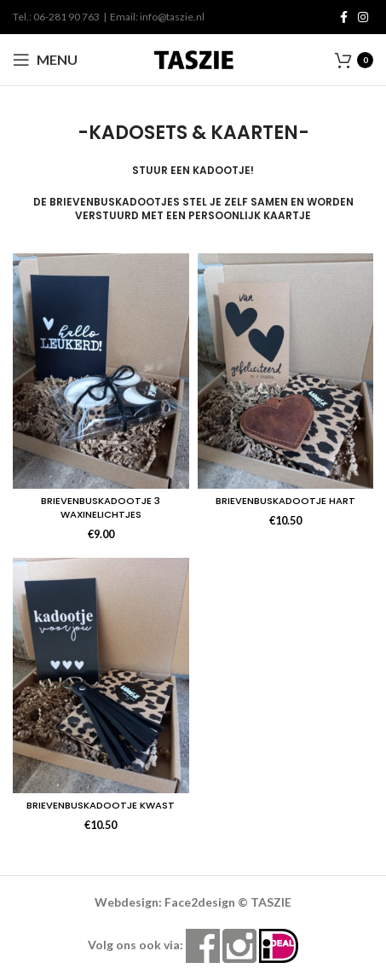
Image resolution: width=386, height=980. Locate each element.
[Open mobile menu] (45, 60)
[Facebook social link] (344, 17)
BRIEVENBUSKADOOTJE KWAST (101, 805)
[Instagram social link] (363, 17)
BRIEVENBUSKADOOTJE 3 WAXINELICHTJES (101, 507)
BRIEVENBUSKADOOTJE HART (285, 501)
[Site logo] (193, 58)
